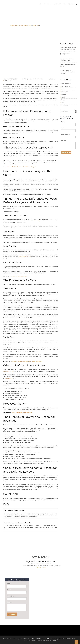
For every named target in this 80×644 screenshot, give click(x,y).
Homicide (64, 94)
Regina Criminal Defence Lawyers (34, 79)
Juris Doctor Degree (36, 221)
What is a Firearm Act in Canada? (66, 54)
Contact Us (71, 4)
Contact (54, 641)
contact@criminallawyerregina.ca (52, 639)
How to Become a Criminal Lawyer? (21, 413)
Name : (63, 122)
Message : (64, 140)
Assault (63, 89)
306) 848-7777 (36, 639)
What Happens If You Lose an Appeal (68, 66)
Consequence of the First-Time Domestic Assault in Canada (68, 48)
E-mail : (63, 128)
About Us (58, 4)
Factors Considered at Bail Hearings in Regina (67, 60)
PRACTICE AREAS (49, 4)
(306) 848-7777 (41, 567)
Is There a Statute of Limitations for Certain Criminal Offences (68, 72)
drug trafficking (9, 378)
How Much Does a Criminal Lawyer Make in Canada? (26, 361)
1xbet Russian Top (66, 86)
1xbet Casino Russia (66, 84)
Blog (64, 4)
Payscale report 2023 (9, 371)
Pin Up (63, 103)
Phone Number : (65, 134)
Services (49, 641)
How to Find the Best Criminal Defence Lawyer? (22, 167)
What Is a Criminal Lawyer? (19, 276)
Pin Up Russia (65, 105)
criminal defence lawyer (25, 257)
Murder (63, 100)
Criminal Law (53, 79)
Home (40, 4)
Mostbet (63, 97)
